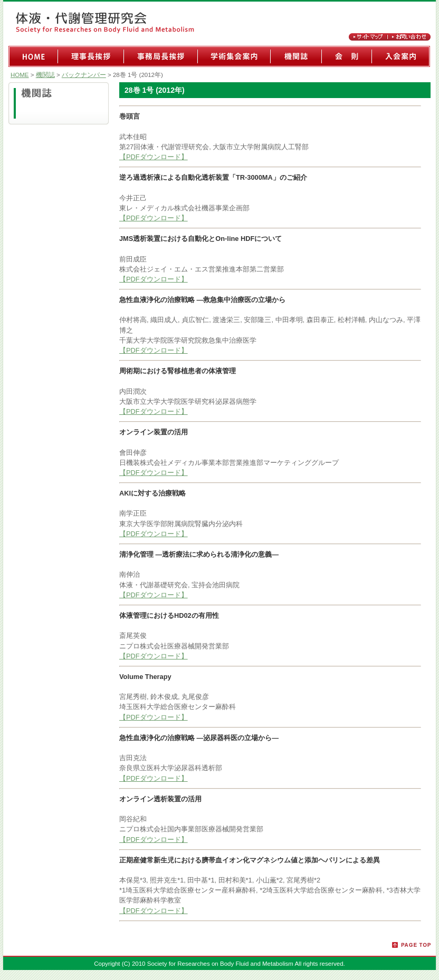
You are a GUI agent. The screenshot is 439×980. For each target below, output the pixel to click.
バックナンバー (84, 75)
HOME (20, 75)
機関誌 (45, 75)
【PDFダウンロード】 (154, 157)
